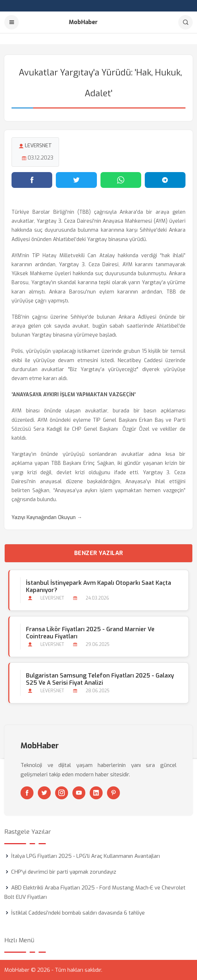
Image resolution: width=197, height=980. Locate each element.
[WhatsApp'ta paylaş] (121, 180)
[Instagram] (62, 793)
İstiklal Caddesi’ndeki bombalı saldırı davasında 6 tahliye (78, 913)
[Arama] (185, 22)
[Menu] (12, 22)
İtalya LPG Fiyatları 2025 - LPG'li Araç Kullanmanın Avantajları (86, 856)
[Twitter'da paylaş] (76, 180)
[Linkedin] (96, 793)
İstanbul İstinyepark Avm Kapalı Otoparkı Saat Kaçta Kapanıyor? (98, 587)
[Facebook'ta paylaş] (32, 180)
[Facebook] (27, 793)
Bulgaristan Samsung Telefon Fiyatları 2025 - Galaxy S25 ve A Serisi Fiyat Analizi (100, 679)
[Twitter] (44, 793)
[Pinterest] (113, 793)
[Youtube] (79, 793)
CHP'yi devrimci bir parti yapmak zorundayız (64, 872)
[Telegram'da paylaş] (165, 180)
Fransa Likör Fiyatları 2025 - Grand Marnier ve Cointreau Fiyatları (90, 633)
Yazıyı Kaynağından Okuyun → (47, 517)
